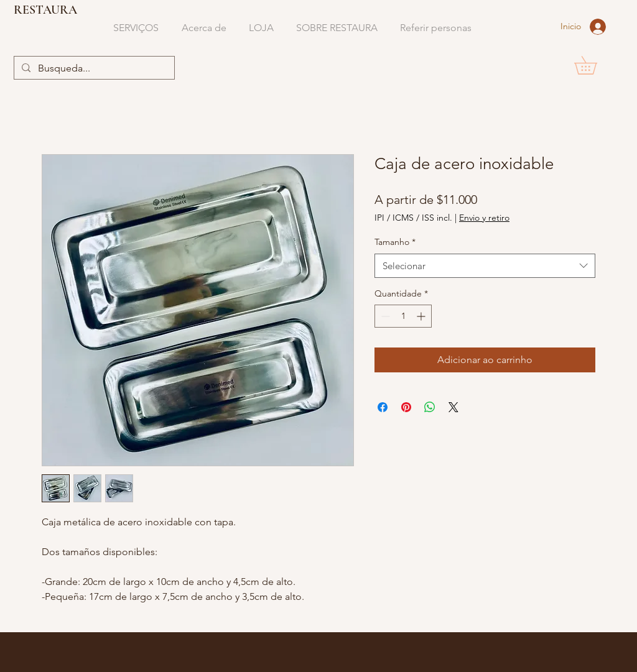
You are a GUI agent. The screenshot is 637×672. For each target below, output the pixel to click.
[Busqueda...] (93, 68)
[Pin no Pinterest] (406, 407)
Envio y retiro (484, 218)
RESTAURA (45, 10)
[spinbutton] (403, 316)
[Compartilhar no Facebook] (383, 407)
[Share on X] (453, 407)
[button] (594, 65)
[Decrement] (384, 316)
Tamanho (395, 242)
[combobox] (485, 266)
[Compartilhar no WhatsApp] (430, 407)
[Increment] (422, 316)
